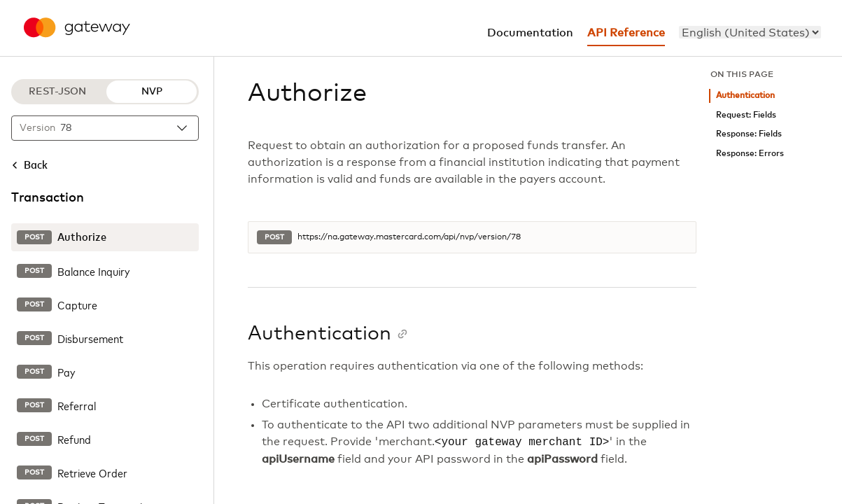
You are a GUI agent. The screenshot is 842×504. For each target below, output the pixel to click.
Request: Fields (746, 115)
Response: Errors (750, 154)
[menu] (750, 32)
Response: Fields (749, 134)
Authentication (745, 96)
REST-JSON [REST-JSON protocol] (57, 92)
